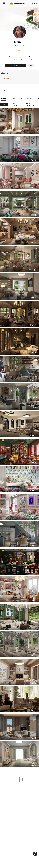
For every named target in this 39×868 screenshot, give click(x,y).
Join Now (34, 3)
